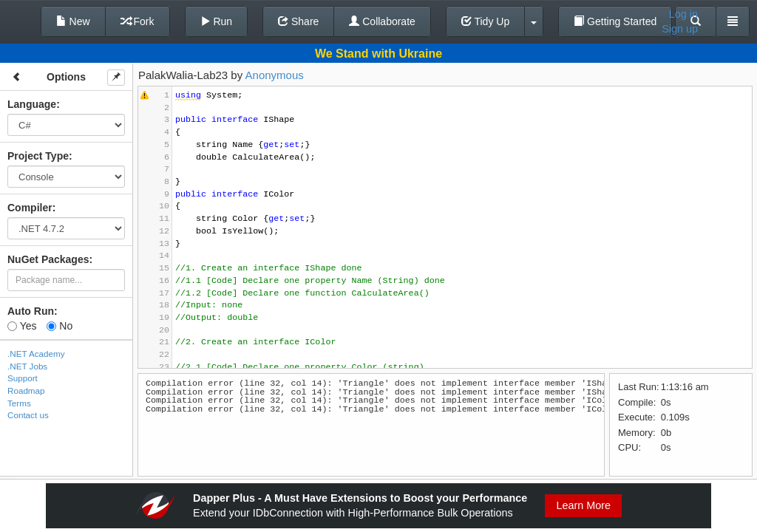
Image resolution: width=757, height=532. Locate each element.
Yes (22, 326)
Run (217, 21)
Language (32, 104)
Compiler (30, 208)
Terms (19, 403)
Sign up (680, 29)
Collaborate (382, 21)
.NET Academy (36, 354)
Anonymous (275, 75)
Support (23, 378)
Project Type (38, 156)
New (73, 21)
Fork (138, 21)
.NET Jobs (27, 366)
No (60, 326)
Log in (683, 14)
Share (298, 21)
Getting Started (615, 21)
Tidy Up (485, 21)
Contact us (28, 415)
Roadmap (26, 391)
